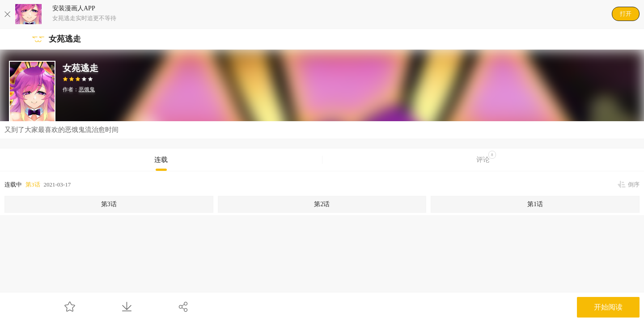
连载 (161, 160)
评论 (486, 157)
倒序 (634, 184)
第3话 (33, 184)
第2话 (322, 204)
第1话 (535, 204)
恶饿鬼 (87, 89)
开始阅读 (608, 307)
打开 (626, 14)
